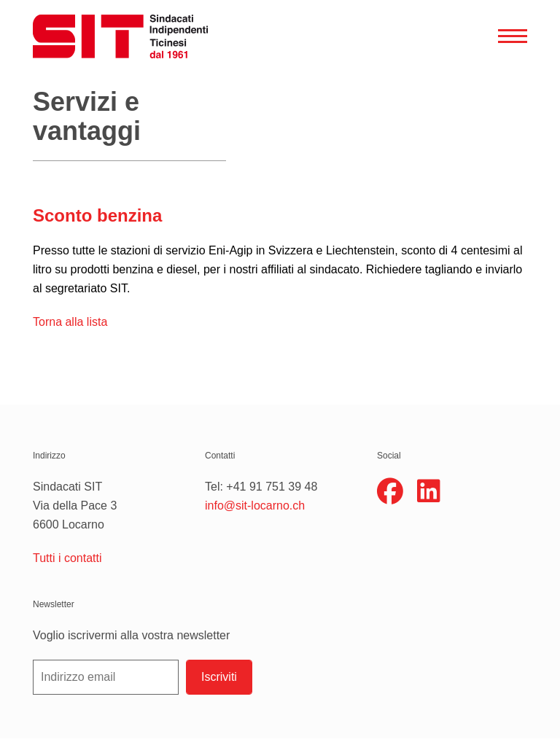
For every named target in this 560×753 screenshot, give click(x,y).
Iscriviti (219, 677)
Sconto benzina (97, 215)
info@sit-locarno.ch (255, 506)
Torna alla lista (70, 322)
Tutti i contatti (67, 558)
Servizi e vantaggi (87, 116)
